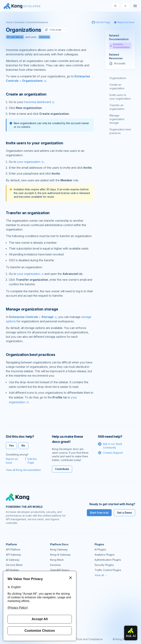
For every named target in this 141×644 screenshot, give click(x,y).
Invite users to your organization (120, 97)
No (23, 446)
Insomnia (20, 22)
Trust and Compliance (89, 639)
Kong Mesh (57, 560)
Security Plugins (104, 565)
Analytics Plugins (105, 555)
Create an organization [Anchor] (26, 94)
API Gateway (13, 555)
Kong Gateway (59, 549)
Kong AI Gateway (60, 555)
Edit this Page (32, 461)
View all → (101, 575)
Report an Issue (12, 461)
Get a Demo (124, 513)
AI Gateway (13, 560)
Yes (11, 446)
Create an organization (117, 86)
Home (9, 22)
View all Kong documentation (23, 470)
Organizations (118, 78)
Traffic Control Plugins (108, 570)
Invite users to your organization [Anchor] (34, 143)
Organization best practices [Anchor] (31, 355)
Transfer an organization (117, 107)
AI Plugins (100, 549)
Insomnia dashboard (37, 102)
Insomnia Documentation (120, 46)
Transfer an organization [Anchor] (28, 213)
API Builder (12, 570)
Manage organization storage (117, 119)
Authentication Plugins (108, 560)
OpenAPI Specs (60, 570)
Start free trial (99, 513)
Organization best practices (120, 131)
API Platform (13, 549)
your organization (29, 162)
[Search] (115, 6)
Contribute (62, 469)
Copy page (53, 30)
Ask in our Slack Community (110, 446)
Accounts (120, 63)
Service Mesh (14, 565)
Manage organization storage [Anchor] (32, 309)
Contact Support (110, 453)
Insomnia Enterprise (37, 22)
